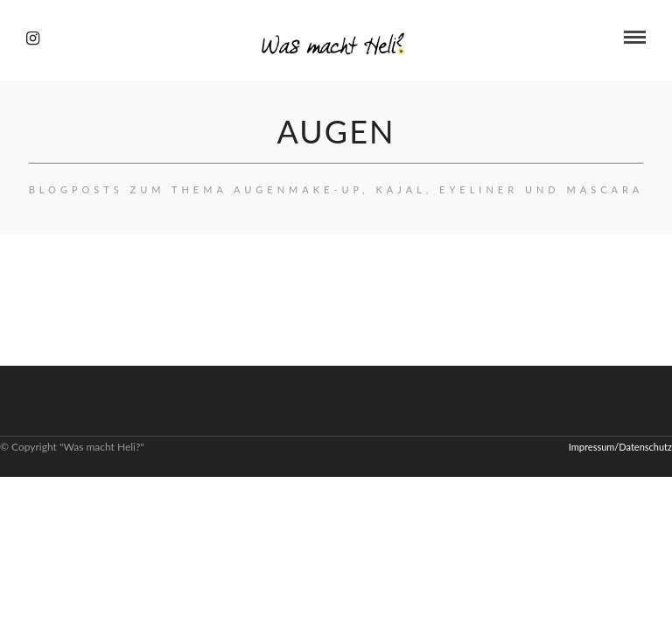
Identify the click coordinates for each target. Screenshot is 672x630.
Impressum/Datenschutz (620, 447)
